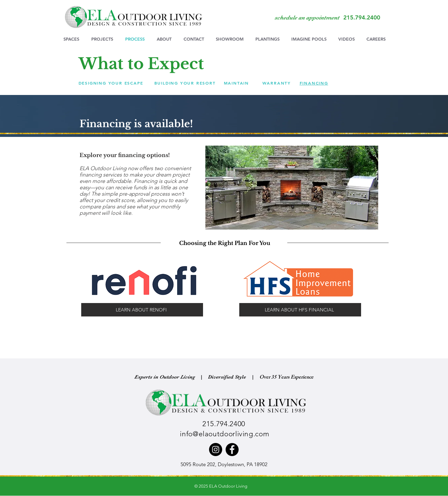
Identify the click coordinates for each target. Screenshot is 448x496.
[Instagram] (216, 450)
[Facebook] (232, 450)
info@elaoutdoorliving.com (225, 434)
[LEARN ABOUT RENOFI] (142, 310)
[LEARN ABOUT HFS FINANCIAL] (300, 310)
